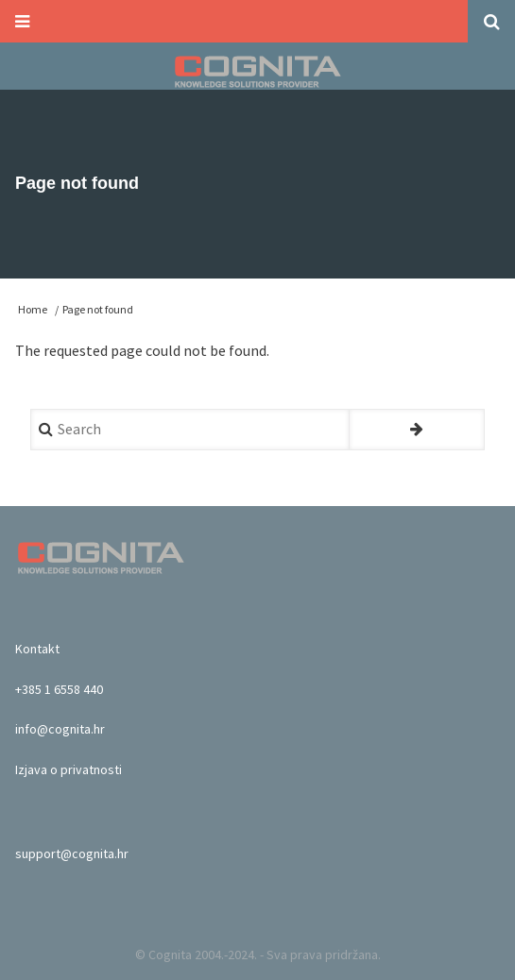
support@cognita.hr (72, 853)
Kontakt (37, 649)
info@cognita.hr (60, 729)
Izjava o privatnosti (69, 769)
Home (33, 309)
